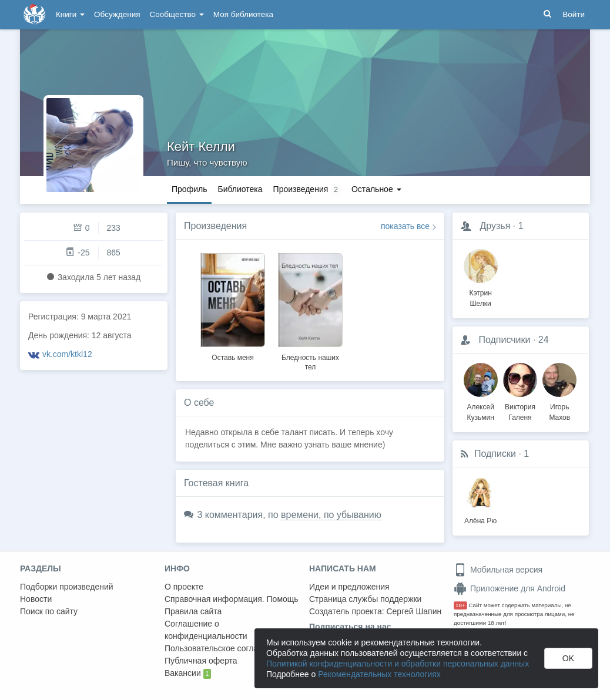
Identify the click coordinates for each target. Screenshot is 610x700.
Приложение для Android (510, 588)
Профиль (189, 189)
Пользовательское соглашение (224, 648)
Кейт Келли (201, 147)
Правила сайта (193, 611)
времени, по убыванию (331, 515)
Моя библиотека (243, 14)
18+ (460, 605)
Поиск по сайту (49, 611)
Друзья (495, 226)
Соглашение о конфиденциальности (206, 630)
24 (544, 340)
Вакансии (188, 674)
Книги (70, 14)
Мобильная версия (498, 570)
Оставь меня (232, 358)
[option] (233, 305)
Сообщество (177, 14)
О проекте (184, 587)
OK (568, 658)
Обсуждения (117, 14)
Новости (36, 599)
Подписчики (504, 340)
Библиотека (240, 189)
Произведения (215, 226)
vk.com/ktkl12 (67, 354)
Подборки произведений (67, 587)
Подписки (495, 454)
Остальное (376, 189)
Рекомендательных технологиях (379, 674)
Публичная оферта (201, 661)
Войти (574, 14)
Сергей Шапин (414, 611)
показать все (405, 226)
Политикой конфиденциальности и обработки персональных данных (398, 664)
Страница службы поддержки (365, 599)
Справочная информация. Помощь (232, 599)
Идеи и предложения (349, 587)
